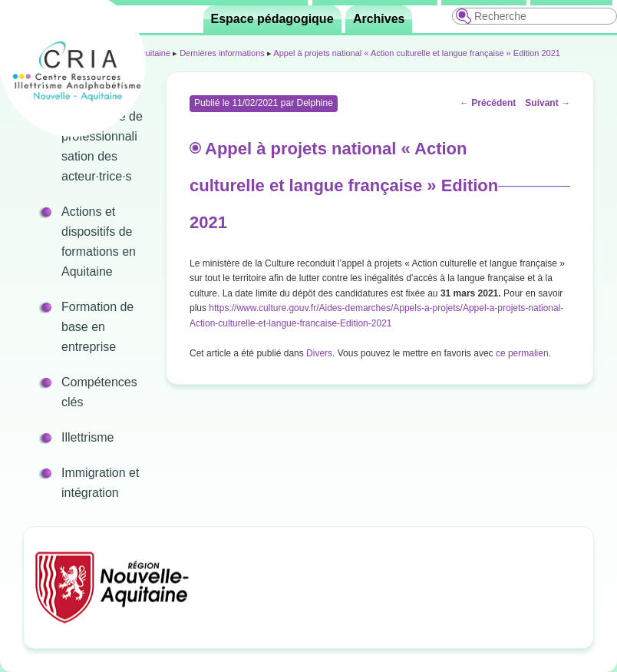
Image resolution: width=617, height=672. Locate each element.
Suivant (548, 103)
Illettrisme (87, 437)
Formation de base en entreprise (97, 327)
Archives (379, 19)
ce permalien (522, 353)
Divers (319, 353)
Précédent (488, 103)
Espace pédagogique (272, 19)
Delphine (314, 103)
